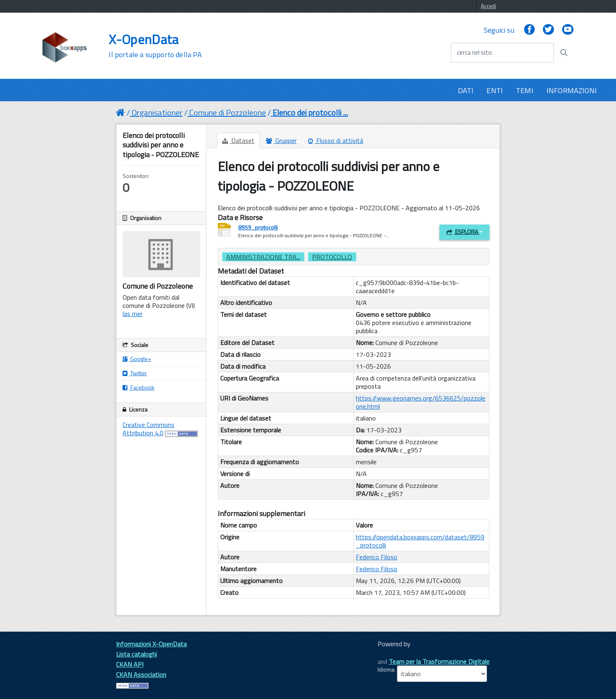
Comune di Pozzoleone (228, 112)
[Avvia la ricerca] (564, 53)
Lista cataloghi (136, 654)
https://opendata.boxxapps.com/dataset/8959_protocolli (420, 541)
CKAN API (130, 664)
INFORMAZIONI (572, 90)
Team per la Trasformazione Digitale (439, 661)
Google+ (137, 359)
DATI (466, 90)
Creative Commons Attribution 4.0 (148, 429)
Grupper (281, 140)
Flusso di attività (336, 140)
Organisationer (157, 112)
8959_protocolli (258, 227)
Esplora (464, 232)
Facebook (138, 387)
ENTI (495, 90)
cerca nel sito (474, 53)
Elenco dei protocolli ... (310, 112)
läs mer (133, 314)
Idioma (386, 670)
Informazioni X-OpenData (151, 644)
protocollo (332, 257)
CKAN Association (141, 675)
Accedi (488, 6)
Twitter (135, 373)
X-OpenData (155, 46)
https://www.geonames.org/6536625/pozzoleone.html (421, 402)
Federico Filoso (377, 557)
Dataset (238, 140)
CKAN (391, 653)
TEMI (525, 90)
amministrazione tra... (263, 257)
